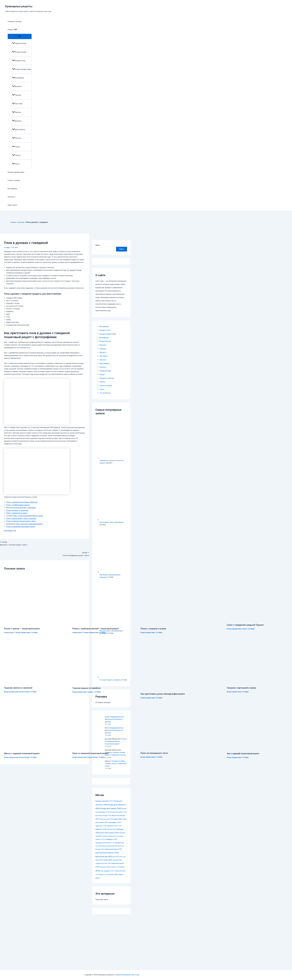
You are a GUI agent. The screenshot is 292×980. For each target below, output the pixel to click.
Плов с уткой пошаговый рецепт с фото (28, 516)
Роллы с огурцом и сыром (153, 629)
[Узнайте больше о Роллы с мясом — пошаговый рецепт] (37, 624)
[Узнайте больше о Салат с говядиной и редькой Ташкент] (259, 620)
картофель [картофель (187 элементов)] (115, 822)
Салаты (16, 155)
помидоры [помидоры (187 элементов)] (111, 839)
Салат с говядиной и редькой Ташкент (245, 625)
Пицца (16, 147)
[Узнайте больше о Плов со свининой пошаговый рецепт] (105, 748)
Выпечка (17, 86)
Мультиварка (19, 129)
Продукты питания (107, 378)
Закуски (17, 112)
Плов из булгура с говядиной (24, 508)
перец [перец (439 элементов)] (114, 833)
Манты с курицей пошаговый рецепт (22, 753)
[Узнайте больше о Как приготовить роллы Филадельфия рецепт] (182, 689)
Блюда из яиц (19, 61)
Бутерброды (18, 78)
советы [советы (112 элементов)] (115, 867)
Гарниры (17, 95)
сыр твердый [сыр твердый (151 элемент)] (107, 871)
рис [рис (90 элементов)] (115, 857)
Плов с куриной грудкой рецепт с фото (21, 521)
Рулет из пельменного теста (154, 753)
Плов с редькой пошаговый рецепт (29, 524)
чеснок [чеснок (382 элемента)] (113, 874)
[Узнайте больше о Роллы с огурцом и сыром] (173, 624)
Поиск (98, 245)
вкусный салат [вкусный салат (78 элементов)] (106, 819)
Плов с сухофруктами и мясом (18, 505)
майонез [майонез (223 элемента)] (101, 829)
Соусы (16, 164)
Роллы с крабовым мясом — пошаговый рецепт (96, 629)
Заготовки (17, 104)
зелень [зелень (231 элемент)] (103, 822)
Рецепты (12, 30)
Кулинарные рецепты (19, 6)
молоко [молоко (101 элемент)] (111, 829)
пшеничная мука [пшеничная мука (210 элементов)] (113, 849)
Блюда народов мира (22, 69)
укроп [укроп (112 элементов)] (103, 875)
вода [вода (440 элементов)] (118, 819)
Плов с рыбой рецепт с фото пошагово (21, 518)
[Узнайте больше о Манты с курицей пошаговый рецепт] (37, 748)
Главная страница (15, 21)
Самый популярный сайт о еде (127, 975)
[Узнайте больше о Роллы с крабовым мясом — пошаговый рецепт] (105, 624)
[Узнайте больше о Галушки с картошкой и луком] (259, 683)
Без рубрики (12, 189)
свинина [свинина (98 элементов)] (117, 860)
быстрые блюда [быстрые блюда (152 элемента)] (103, 816)
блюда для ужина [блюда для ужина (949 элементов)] (111, 808)
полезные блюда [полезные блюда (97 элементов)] (109, 836)
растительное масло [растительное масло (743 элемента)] (107, 853)
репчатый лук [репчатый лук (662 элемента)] (104, 856)
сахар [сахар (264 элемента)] (108, 860)
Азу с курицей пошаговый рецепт (243, 754)
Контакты (11, 197)
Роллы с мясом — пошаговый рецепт (22, 629)
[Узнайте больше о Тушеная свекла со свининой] (37, 683)
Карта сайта (12, 205)
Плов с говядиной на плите (17, 513)
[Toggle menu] (20, 36)
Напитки (17, 138)
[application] (16, 30)
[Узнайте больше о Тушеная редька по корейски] (105, 683)
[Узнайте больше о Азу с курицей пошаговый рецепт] (259, 749)
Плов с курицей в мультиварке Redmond (22, 502)
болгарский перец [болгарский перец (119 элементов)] (118, 812)
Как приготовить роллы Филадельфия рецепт (163, 694)
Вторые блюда (19, 52)
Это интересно (105, 393)
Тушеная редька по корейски (86, 688)
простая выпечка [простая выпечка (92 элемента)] (109, 846)
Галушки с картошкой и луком (241, 688)
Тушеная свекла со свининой (18, 688)
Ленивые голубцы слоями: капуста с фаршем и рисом (116, 764)
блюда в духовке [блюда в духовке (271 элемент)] (104, 801)
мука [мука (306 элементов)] (104, 833)
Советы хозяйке (14, 180)
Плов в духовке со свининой (17, 510)
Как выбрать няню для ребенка (112, 522)
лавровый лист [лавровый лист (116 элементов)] (114, 826)
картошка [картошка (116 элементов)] (101, 826)
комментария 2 (9, 632)
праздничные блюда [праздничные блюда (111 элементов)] (105, 843)
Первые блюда (19, 43)
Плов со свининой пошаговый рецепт (21, 527)
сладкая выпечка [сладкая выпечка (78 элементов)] (103, 863)
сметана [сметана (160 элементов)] (105, 867)
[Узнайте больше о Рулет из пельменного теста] (173, 748)
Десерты (17, 121)
